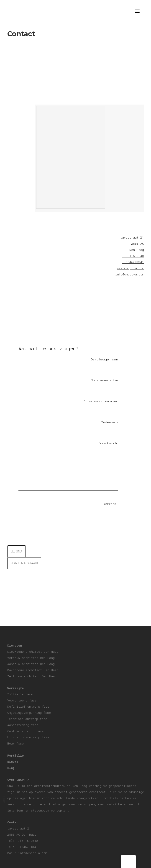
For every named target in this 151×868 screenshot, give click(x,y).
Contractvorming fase (25, 731)
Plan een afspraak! (24, 563)
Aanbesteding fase (23, 725)
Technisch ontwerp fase (27, 719)
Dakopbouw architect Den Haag (33, 670)
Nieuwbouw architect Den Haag (33, 652)
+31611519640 (133, 256)
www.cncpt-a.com (130, 268)
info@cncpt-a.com (130, 274)
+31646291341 (133, 262)
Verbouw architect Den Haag (31, 658)
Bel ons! (17, 551)
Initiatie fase (20, 694)
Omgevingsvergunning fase (29, 713)
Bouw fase (15, 743)
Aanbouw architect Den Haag (31, 664)
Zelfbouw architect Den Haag (32, 676)
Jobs (4, 799)
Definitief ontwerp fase (28, 706)
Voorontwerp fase (22, 700)
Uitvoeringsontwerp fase (28, 737)
